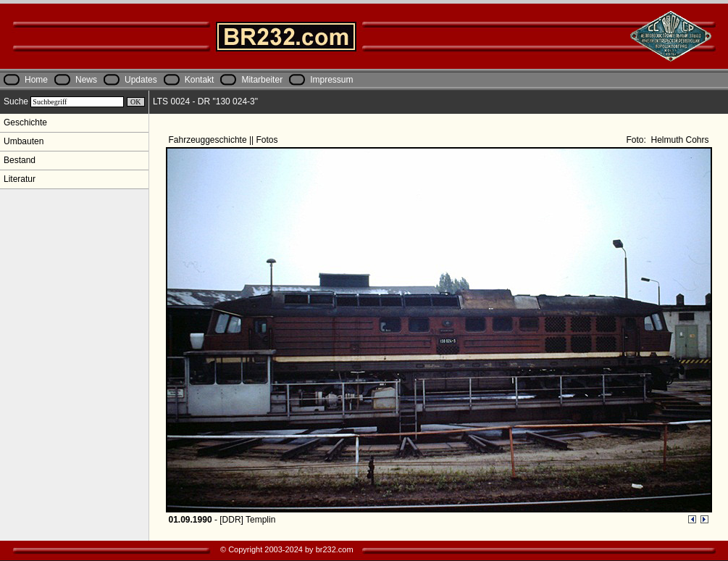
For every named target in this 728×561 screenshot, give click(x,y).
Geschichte (25, 122)
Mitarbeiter (262, 80)
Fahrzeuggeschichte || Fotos (225, 140)
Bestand (20, 160)
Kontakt (200, 80)
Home (36, 80)
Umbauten (24, 141)
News (86, 80)
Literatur (20, 179)
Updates (141, 80)
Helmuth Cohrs (678, 140)
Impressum (331, 80)
